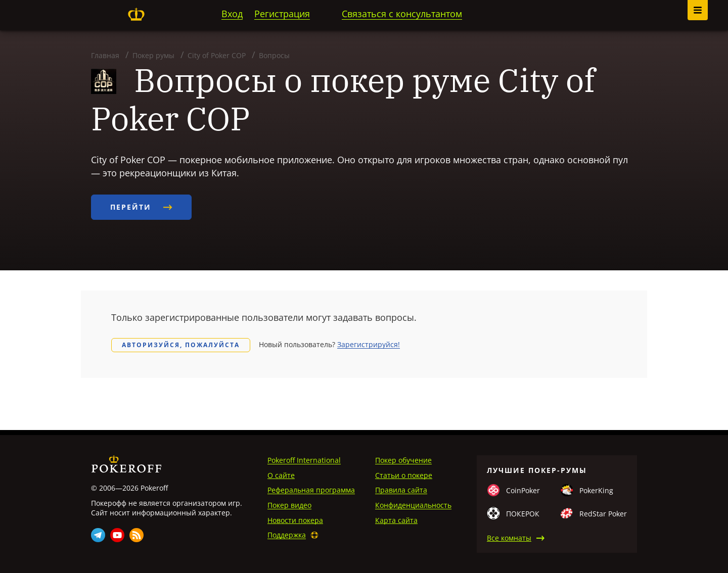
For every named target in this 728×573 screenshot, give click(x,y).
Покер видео (289, 505)
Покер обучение (403, 460)
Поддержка (287, 535)
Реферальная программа (311, 490)
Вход (232, 14)
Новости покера (295, 520)
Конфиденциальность (413, 505)
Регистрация (282, 14)
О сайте (281, 475)
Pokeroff (136, 14)
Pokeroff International (304, 460)
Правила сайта (401, 490)
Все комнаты (509, 538)
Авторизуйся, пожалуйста (181, 345)
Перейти (141, 207)
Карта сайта (396, 520)
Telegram (98, 535)
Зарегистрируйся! (369, 344)
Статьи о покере (404, 475)
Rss (136, 535)
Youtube (117, 535)
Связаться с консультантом (402, 14)
